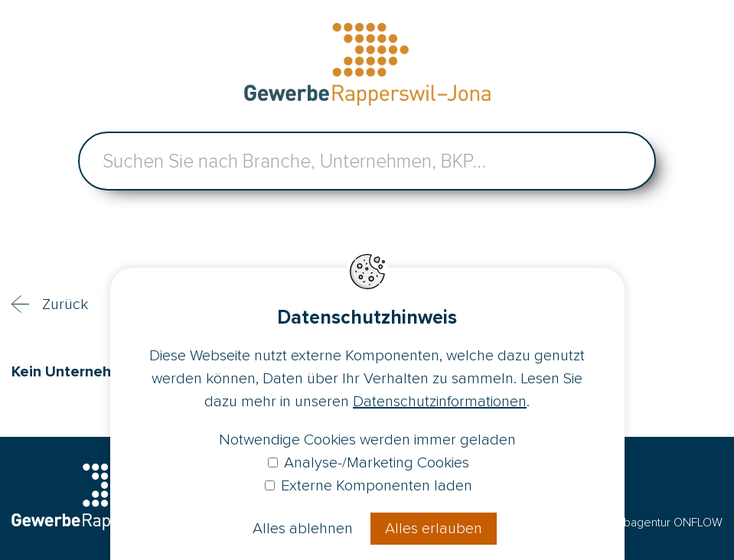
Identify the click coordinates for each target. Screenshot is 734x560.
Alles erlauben (434, 529)
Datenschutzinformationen (440, 402)
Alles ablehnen (303, 529)
